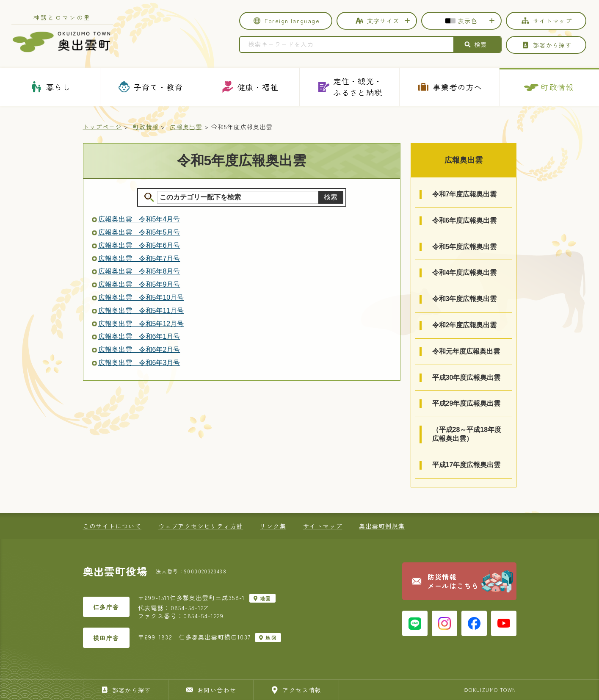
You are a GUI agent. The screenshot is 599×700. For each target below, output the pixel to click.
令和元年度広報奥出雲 (466, 351)
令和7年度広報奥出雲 (465, 194)
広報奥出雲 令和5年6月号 (139, 245)
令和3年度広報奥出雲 (465, 299)
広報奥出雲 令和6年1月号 (139, 336)
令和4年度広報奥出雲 (465, 273)
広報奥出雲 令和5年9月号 (139, 284)
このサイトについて (112, 526)
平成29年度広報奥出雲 (467, 403)
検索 (331, 197)
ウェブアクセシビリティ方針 (201, 526)
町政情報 (146, 127)
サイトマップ (323, 526)
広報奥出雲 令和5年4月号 (139, 219)
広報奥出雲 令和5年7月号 (139, 259)
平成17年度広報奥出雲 (467, 465)
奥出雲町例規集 (382, 526)
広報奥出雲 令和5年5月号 (139, 232)
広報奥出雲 (186, 127)
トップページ (102, 127)
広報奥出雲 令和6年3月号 (139, 363)
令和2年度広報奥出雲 (465, 325)
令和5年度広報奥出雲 (465, 247)
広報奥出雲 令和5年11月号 (141, 311)
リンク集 (273, 526)
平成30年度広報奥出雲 (467, 378)
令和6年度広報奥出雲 (465, 220)
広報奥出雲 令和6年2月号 (139, 350)
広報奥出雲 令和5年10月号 (141, 297)
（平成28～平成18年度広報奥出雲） (467, 434)
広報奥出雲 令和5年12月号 (141, 324)
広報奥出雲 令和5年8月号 (139, 271)
